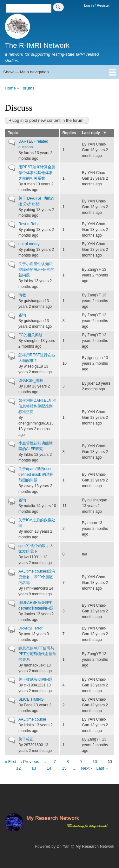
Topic (13, 133)
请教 (22, 295)
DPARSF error (30, 628)
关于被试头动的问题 (36, 679)
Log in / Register (97, 5)
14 (49, 768)
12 (18, 768)
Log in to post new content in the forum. (49, 120)
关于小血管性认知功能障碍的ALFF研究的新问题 (36, 270)
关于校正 (26, 739)
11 (110, 762)
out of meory (29, 244)
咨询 (22, 315)
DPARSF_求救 (31, 381)
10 (95, 761)
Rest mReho (29, 224)
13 (34, 768)
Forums (27, 88)
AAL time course (32, 719)
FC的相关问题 (30, 335)
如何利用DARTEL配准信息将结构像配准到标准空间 (37, 406)
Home (10, 88)
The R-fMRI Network (37, 45)
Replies (69, 133)
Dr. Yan (63, 846)
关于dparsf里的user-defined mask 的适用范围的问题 (36, 474)
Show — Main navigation (26, 72)
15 (64, 768)
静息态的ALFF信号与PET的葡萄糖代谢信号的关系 (37, 654)
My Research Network (95, 846)
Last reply (94, 133)
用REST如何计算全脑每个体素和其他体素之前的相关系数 (37, 173)
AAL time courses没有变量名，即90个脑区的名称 (37, 577)
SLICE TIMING (31, 699)
